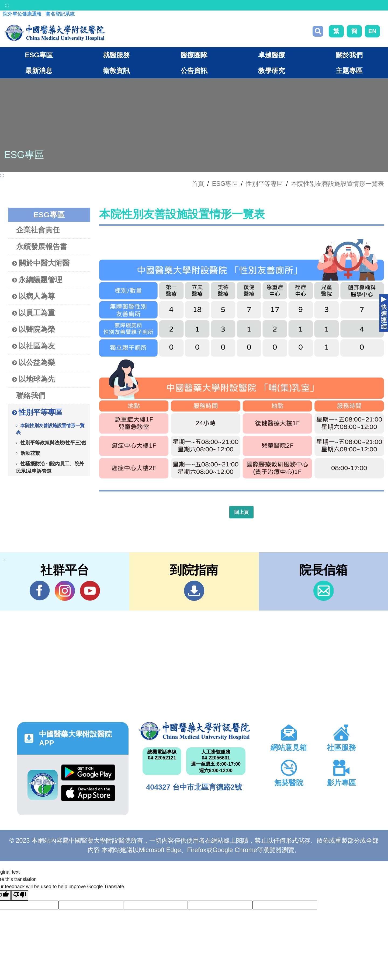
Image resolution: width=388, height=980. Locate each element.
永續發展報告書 (42, 247)
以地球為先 (34, 379)
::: (7, 5)
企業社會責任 (38, 230)
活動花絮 (30, 453)
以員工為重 (34, 313)
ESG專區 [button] (39, 55)
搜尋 (318, 31)
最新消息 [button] (39, 71)
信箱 (323, 591)
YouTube (90, 591)
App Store (88, 793)
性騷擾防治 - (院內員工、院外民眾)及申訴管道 (50, 467)
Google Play (88, 773)
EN (372, 31)
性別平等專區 (264, 184)
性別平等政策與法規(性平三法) (53, 442)
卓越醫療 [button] (272, 55)
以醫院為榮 (34, 329)
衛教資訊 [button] (116, 71)
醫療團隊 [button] (194, 55)
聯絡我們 (31, 395)
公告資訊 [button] (194, 71)
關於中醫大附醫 (41, 263)
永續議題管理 (37, 280)
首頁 (198, 184)
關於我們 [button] (349, 55)
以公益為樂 (34, 363)
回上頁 (241, 512)
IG (65, 591)
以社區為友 (34, 346)
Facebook (40, 591)
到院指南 (194, 591)
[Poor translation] (20, 895)
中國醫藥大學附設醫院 (194, 731)
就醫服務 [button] (116, 55)
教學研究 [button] (272, 71)
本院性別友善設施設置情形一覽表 (337, 184)
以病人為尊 (34, 296)
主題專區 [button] (349, 71)
